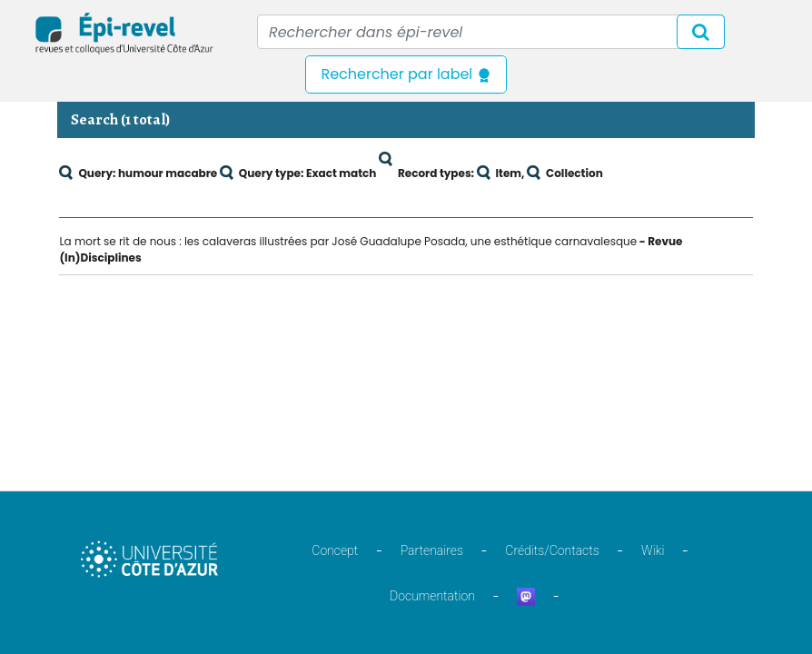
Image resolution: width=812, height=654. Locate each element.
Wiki (653, 550)
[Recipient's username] (491, 32)
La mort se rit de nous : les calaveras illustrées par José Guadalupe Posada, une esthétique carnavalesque (348, 241)
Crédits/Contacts (552, 550)
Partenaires (432, 550)
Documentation (432, 596)
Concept (335, 550)
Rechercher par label (406, 74)
